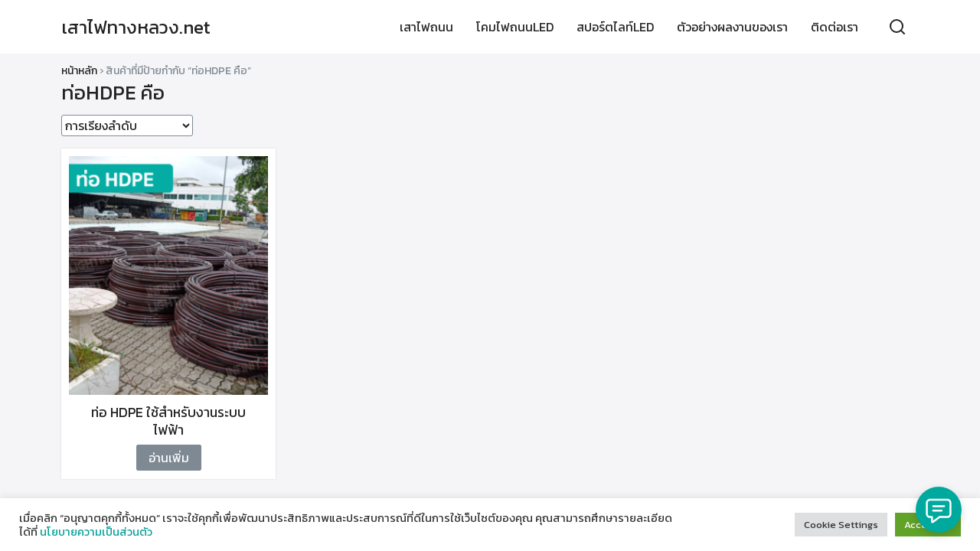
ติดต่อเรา (835, 27)
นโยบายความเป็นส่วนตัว (96, 532)
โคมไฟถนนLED (515, 27)
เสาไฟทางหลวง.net (136, 27)
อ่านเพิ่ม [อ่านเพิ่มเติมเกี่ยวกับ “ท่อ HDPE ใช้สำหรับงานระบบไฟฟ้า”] (169, 458)
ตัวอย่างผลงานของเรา (732, 27)
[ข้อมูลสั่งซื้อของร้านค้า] (127, 126)
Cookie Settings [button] (841, 525)
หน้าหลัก (79, 71)
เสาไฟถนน (426, 27)
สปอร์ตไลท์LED (615, 27)
